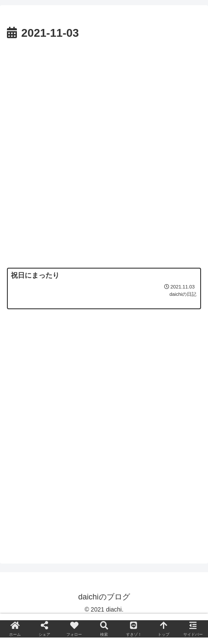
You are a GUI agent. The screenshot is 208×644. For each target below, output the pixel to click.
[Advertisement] (104, 151)
